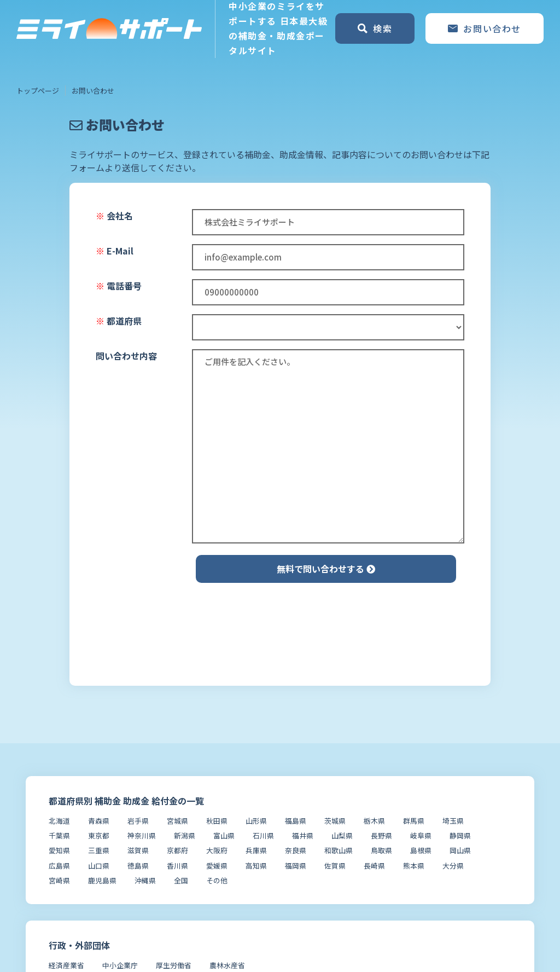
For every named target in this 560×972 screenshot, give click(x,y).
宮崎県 (59, 880)
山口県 (99, 866)
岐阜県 (421, 835)
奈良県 (296, 850)
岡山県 (460, 850)
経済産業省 (66, 965)
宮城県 (177, 821)
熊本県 (414, 866)
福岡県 (296, 866)
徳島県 (138, 866)
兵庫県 (256, 850)
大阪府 (217, 850)
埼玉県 (453, 821)
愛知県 (59, 850)
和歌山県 (339, 850)
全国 (181, 880)
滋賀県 (138, 850)
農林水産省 (227, 965)
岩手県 (138, 821)
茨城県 (335, 821)
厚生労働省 (174, 965)
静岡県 (460, 835)
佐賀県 (335, 866)
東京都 (99, 835)
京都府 (177, 850)
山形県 (256, 821)
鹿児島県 (102, 880)
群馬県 (414, 821)
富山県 (224, 835)
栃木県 (374, 821)
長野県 (381, 835)
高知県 (256, 866)
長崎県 (374, 866)
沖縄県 (145, 880)
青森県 (99, 821)
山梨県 (342, 835)
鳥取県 (381, 850)
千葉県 (59, 835)
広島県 (59, 866)
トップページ (38, 91)
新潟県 (185, 835)
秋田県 (217, 821)
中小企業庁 (120, 965)
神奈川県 (142, 835)
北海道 (59, 821)
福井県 (303, 835)
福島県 (296, 821)
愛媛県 (217, 866)
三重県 (99, 850)
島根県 (421, 850)
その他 (217, 880)
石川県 (263, 835)
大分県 (453, 866)
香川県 (177, 866)
